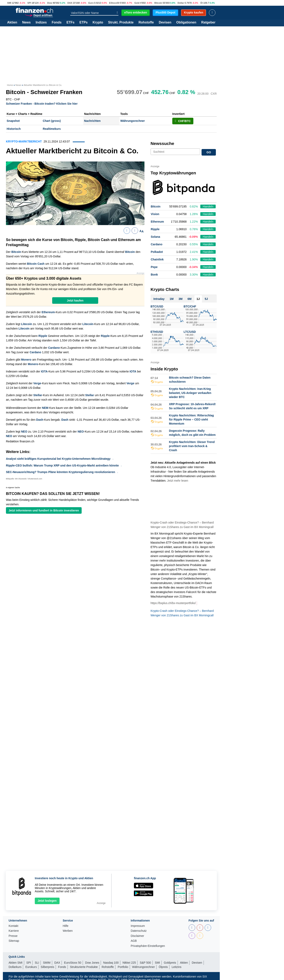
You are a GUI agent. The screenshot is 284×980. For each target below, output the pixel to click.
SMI (9, 3)
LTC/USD (190, 332)
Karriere (14, 931)
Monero (26, 360)
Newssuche (162, 143)
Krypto (98, 22)
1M (172, 299)
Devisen (165, 22)
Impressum (138, 926)
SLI (37, 963)
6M (190, 299)
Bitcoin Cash (36, 264)
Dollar (181, 3)
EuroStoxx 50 (73, 963)
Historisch (14, 129)
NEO (24, 432)
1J (198, 299)
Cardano (54, 348)
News (26, 22)
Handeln (208, 206)
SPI (29, 3)
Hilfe (65, 926)
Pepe (154, 267)
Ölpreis (163, 967)
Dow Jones (92, 963)
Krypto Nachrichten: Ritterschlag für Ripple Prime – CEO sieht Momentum (191, 419)
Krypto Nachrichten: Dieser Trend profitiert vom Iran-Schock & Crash (192, 446)
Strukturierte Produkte (84, 967)
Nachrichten (92, 121)
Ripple (43, 336)
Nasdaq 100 (111, 963)
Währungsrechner (133, 121)
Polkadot (157, 252)
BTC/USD (157, 306)
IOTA (44, 371)
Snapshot (13, 121)
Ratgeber (208, 22)
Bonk (154, 275)
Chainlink (157, 259)
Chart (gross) (52, 121)
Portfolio (123, 967)
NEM (45, 408)
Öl (202, 3)
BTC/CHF (190, 306)
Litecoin (27, 324)
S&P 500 (145, 963)
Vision (155, 214)
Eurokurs (31, 967)
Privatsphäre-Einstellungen (148, 946)
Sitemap (14, 941)
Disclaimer (137, 936)
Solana (156, 237)
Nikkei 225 (129, 963)
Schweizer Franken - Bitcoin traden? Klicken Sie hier (42, 104)
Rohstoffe (146, 22)
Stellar (38, 395)
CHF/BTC (183, 121)
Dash (40, 420)
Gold (137, 3)
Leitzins (176, 967)
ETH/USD (157, 332)
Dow (50, 3)
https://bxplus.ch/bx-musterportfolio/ (173, 603)
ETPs (83, 22)
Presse (13, 936)
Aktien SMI (16, 963)
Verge (37, 383)
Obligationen (186, 22)
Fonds (57, 22)
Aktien (12, 22)
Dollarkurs (15, 967)
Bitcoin (158, 3)
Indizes (41, 22)
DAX (70, 3)
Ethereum (48, 312)
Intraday (159, 299)
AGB (134, 941)
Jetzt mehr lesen (178, 481)
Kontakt (13, 926)
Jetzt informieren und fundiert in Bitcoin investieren (44, 510)
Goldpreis (170, 963)
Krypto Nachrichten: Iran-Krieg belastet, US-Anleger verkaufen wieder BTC (190, 393)
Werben (68, 931)
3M (181, 299)
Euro (91, 3)
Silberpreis (47, 967)
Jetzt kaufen (75, 301)
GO (209, 152)
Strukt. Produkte (121, 22)
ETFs (70, 22)
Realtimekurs (52, 129)
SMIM (47, 963)
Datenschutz (139, 931)
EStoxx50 (114, 3)
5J (206, 299)
